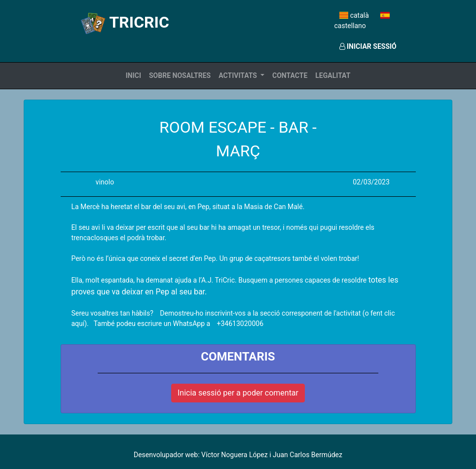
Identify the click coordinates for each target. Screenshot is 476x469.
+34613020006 (240, 324)
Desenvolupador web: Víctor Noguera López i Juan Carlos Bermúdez (238, 455)
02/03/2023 (371, 182)
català (355, 15)
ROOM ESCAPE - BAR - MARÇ (238, 139)
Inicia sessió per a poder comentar (238, 393)
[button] (241, 76)
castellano (362, 21)
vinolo (105, 182)
